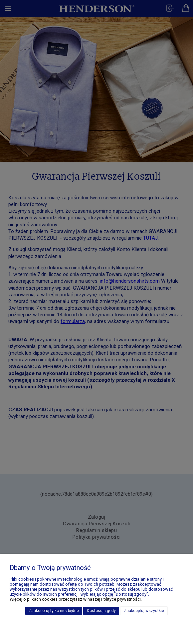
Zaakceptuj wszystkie (144, 611)
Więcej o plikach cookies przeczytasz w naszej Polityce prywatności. (76, 599)
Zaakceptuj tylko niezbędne (54, 611)
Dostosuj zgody (101, 611)
